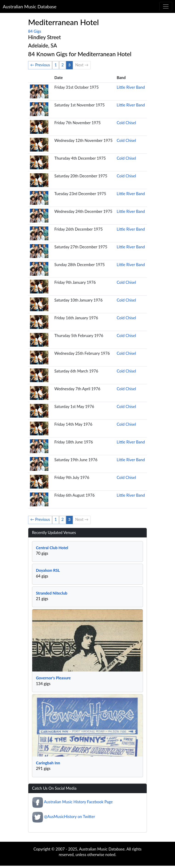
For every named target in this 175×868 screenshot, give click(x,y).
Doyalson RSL (48, 570)
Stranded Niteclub (52, 593)
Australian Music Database (30, 6)
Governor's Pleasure (53, 678)
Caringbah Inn (48, 763)
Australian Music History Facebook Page (78, 802)
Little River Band (131, 87)
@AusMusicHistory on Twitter (69, 817)
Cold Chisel (126, 123)
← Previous (40, 65)
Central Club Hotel (52, 548)
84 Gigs (35, 31)
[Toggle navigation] (166, 6)
